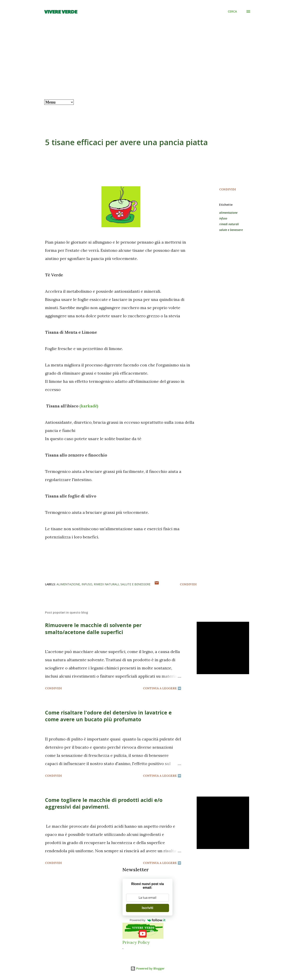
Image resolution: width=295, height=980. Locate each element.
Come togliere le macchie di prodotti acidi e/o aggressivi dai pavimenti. (104, 803)
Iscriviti (147, 908)
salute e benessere (231, 230)
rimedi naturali (229, 224)
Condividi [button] (228, 189)
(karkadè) (89, 406)
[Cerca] (232, 11)
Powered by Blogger (147, 968)
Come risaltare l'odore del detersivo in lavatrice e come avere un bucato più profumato (108, 716)
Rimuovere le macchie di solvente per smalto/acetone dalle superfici (93, 628)
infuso (223, 218)
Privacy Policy (136, 942)
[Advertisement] (147, 69)
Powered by (147, 920)
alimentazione (228, 213)
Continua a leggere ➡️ (162, 688)
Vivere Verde (61, 11)
